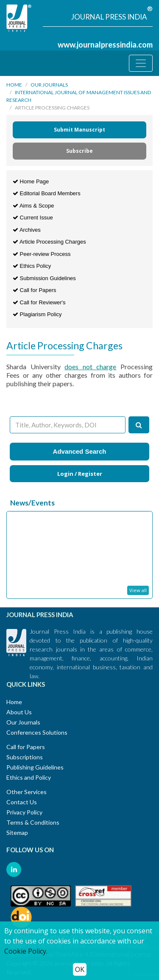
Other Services (26, 792)
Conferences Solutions (37, 732)
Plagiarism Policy (37, 314)
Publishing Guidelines (35, 767)
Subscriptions (25, 757)
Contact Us (22, 802)
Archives (27, 230)
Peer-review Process (42, 254)
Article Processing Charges (49, 242)
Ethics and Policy (29, 777)
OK (80, 969)
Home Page (31, 181)
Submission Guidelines (44, 278)
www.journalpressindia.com (105, 45)
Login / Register (80, 474)
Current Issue (33, 218)
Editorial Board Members (47, 193)
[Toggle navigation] (141, 63)
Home (14, 85)
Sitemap (17, 833)
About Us (19, 712)
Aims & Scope (33, 206)
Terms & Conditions (33, 822)
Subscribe (79, 151)
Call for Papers (35, 290)
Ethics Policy (32, 266)
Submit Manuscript (79, 130)
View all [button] (138, 590)
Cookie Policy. (26, 951)
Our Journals (49, 85)
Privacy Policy (24, 812)
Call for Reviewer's (39, 302)
